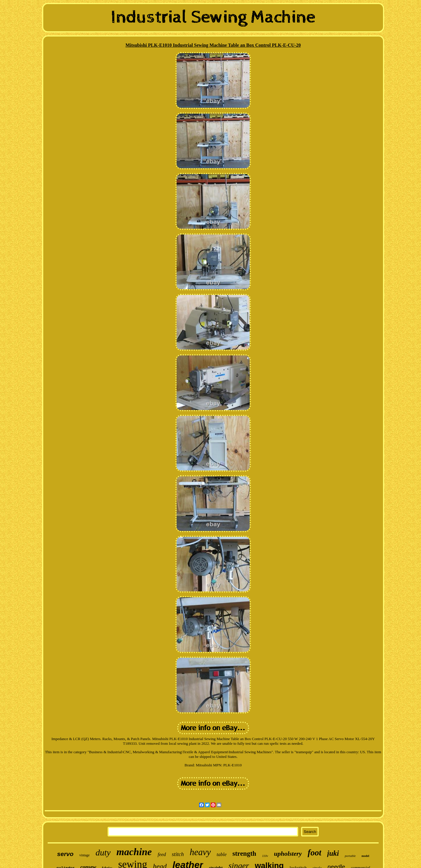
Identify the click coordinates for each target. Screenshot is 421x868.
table (222, 854)
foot (314, 853)
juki (333, 853)
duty (103, 852)
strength (244, 854)
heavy (200, 852)
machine (134, 852)
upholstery (288, 854)
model (365, 856)
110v (265, 856)
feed (162, 854)
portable (350, 856)
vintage (84, 855)
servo (65, 854)
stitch (178, 854)
